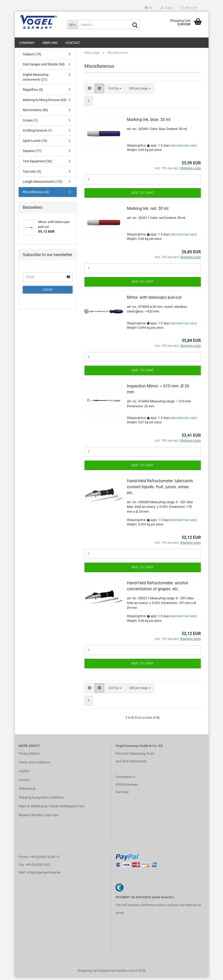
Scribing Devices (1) (37, 133)
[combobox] (115, 91)
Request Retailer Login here (39, 818)
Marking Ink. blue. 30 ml (149, 122)
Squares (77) (32, 154)
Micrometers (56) (35, 113)
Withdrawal (27, 791)
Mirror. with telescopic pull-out (154, 300)
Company (27, 43)
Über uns (50, 43)
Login (48, 292)
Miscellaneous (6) (36, 194)
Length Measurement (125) (43, 184)
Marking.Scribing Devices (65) (45, 102)
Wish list (189, 8)
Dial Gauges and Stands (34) (44, 67)
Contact (73, 43)
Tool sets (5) (32, 174)
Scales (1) (30, 123)
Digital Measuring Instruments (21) (36, 80)
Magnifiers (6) (33, 92)
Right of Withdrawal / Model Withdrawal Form (52, 809)
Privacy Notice (29, 756)
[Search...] (72, 25)
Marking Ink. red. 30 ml (148, 211)
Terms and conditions (34, 765)
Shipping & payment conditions (41, 800)
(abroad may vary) (184, 148)
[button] (149, 8)
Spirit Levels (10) (35, 143)
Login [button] (167, 8)
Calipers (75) (32, 57)
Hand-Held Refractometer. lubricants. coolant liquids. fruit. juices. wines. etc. (160, 489)
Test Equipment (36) (37, 164)
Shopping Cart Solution (94, 973)
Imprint (24, 774)
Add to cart (143, 195)
